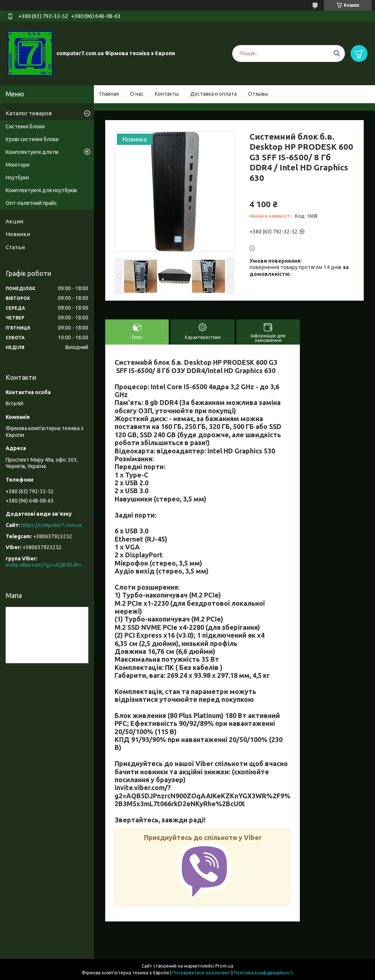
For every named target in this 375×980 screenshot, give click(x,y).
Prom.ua (224, 966)
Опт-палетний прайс (31, 203)
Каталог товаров (29, 113)
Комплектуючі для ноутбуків (41, 190)
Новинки (18, 234)
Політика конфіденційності (264, 973)
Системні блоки (25, 126)
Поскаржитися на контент (201, 973)
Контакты (167, 94)
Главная (109, 94)
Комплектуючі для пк (32, 152)
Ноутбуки (17, 178)
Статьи (15, 247)
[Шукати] (336, 53)
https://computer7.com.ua (52, 525)
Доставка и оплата (213, 94)
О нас (137, 94)
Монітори (17, 165)
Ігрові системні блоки (32, 139)
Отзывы (258, 94)
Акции (14, 221)
